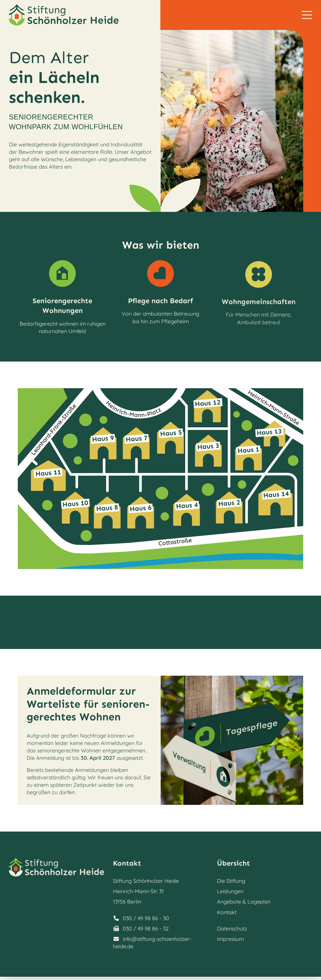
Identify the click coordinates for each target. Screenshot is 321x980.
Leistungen (230, 891)
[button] (307, 15)
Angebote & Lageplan (244, 902)
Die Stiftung (231, 881)
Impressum (230, 939)
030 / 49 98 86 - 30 (146, 918)
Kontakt (227, 912)
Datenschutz (232, 929)
